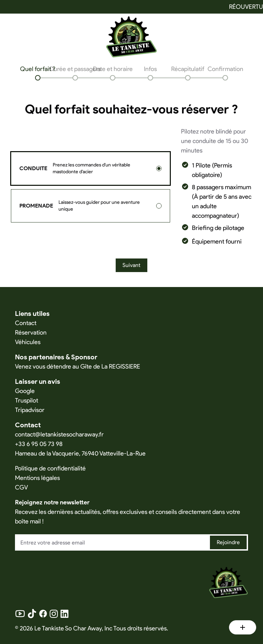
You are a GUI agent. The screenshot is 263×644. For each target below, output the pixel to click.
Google (25, 391)
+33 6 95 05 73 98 (39, 444)
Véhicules (28, 342)
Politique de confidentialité (50, 468)
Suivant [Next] (131, 265)
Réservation (31, 333)
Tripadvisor (30, 410)
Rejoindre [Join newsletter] (228, 542)
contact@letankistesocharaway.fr (59, 434)
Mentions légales (37, 478)
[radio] (159, 168)
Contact (26, 323)
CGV (21, 487)
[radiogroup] (91, 187)
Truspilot (27, 400)
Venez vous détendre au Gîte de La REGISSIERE (78, 366)
